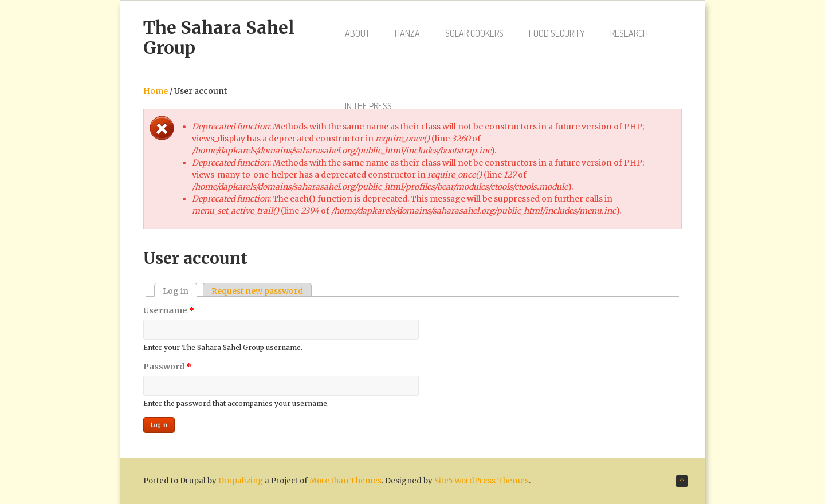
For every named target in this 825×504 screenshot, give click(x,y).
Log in (180, 291)
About (357, 33)
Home (156, 91)
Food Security (557, 33)
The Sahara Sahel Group (219, 38)
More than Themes (345, 481)
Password (167, 367)
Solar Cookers (474, 33)
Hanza (407, 33)
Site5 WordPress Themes (482, 481)
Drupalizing (241, 481)
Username (169, 310)
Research (629, 33)
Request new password (257, 291)
